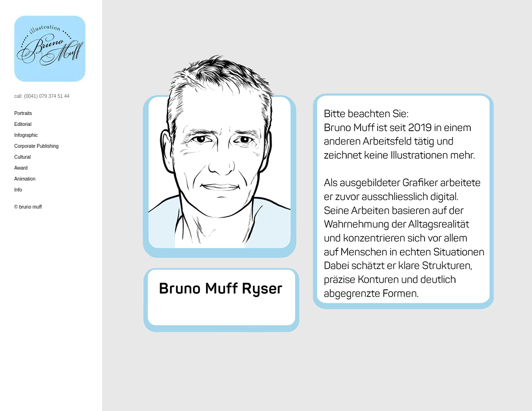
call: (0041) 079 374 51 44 (42, 96)
